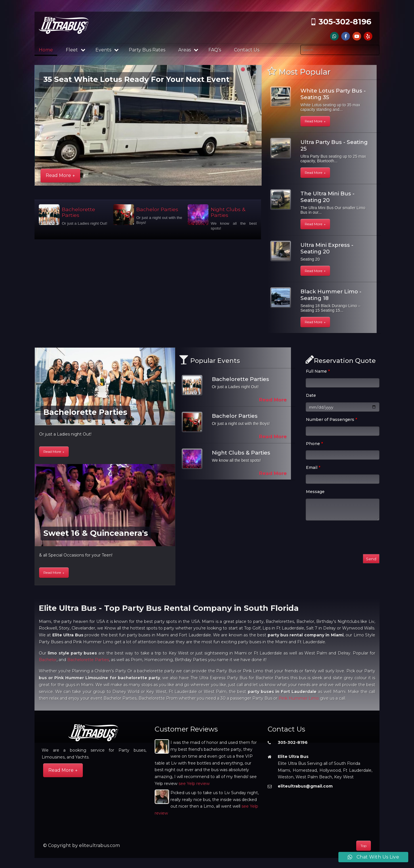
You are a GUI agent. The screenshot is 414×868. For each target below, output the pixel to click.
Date (311, 395)
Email (313, 467)
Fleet (76, 50)
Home (46, 50)
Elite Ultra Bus (293, 757)
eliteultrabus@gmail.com (305, 786)
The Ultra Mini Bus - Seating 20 (327, 197)
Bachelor (48, 660)
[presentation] (349, 538)
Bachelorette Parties (78, 212)
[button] (243, 69)
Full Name (318, 371)
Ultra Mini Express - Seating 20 (327, 248)
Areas (188, 50)
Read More (58, 175)
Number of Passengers (331, 419)
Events (107, 50)
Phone (314, 444)
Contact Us (247, 50)
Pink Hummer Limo (299, 698)
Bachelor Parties (157, 209)
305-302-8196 (345, 22)
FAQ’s (215, 50)
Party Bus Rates (147, 50)
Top (364, 846)
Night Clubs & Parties (228, 212)
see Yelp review (194, 784)
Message (315, 492)
